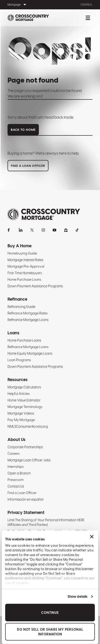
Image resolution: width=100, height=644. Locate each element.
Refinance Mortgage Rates (28, 313)
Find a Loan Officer (22, 493)
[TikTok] (77, 230)
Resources (18, 380)
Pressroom (16, 480)
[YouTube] (55, 230)
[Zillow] (66, 230)
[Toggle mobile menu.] (88, 18)
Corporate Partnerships (25, 447)
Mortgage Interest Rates (25, 260)
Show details (77, 597)
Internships (16, 467)
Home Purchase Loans (24, 280)
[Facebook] (9, 230)
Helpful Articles (19, 394)
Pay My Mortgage (21, 420)
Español (87, 5)
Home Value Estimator (24, 400)
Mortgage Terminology (25, 407)
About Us (16, 439)
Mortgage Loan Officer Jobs (29, 460)
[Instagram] (43, 230)
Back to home (23, 130)
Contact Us (16, 486)
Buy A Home (20, 246)
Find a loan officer (28, 166)
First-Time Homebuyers (25, 273)
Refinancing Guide (21, 307)
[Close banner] (92, 537)
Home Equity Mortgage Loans (30, 353)
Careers (14, 454)
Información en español (26, 499)
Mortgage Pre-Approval (26, 266)
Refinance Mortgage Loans (28, 320)
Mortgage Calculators (24, 387)
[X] (32, 230)
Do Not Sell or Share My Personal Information (50, 632)
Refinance (17, 299)
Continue (50, 613)
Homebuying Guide (22, 253)
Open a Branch (19, 473)
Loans (13, 333)
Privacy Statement (26, 512)
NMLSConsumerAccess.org (28, 426)
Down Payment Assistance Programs (35, 286)
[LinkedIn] (21, 230)
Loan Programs (19, 360)
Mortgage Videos (21, 413)
